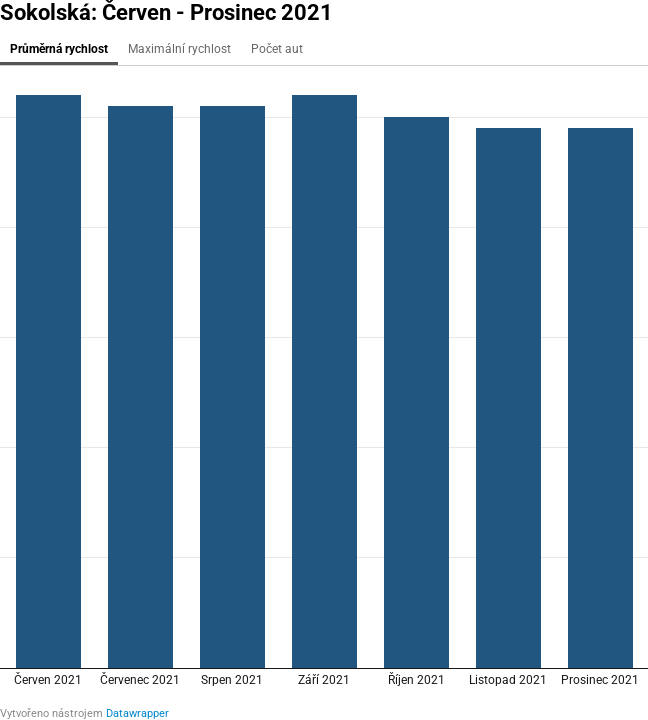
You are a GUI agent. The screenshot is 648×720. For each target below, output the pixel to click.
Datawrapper (137, 713)
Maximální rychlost (179, 49)
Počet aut (277, 49)
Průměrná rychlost (59, 49)
